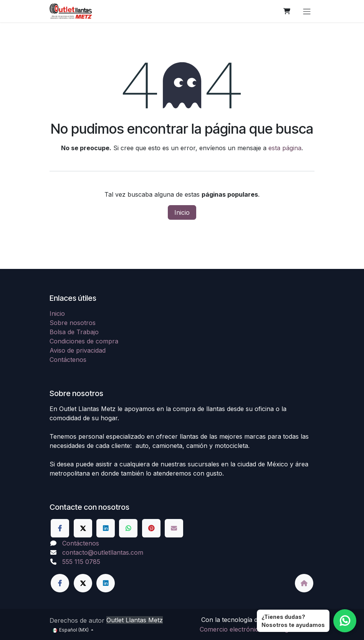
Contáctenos (68, 360)
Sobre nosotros (73, 323)
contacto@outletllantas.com (103, 552)
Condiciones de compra (84, 341)
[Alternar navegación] (307, 11)
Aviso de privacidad (78, 350)
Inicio (182, 212)
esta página (285, 148)
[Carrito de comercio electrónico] (287, 11)
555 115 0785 (81, 562)
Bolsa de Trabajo (74, 332)
